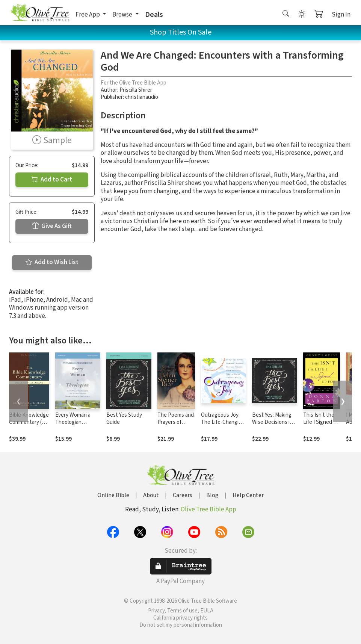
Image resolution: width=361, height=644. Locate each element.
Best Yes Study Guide (124, 419)
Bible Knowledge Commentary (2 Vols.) (29, 422)
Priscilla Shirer (136, 90)
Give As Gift (52, 226)
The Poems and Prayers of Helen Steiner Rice (176, 426)
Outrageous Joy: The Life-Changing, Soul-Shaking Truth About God (224, 426)
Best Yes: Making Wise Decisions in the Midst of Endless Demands (273, 426)
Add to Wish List (52, 262)
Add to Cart (52, 180)
